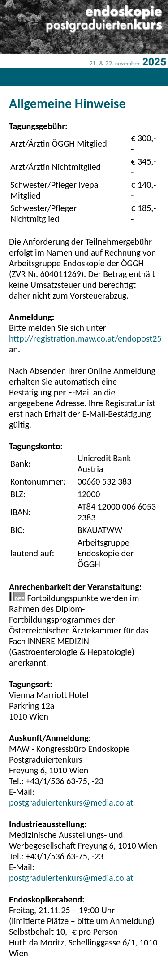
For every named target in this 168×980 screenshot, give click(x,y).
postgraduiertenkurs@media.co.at (71, 802)
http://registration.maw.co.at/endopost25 (85, 338)
